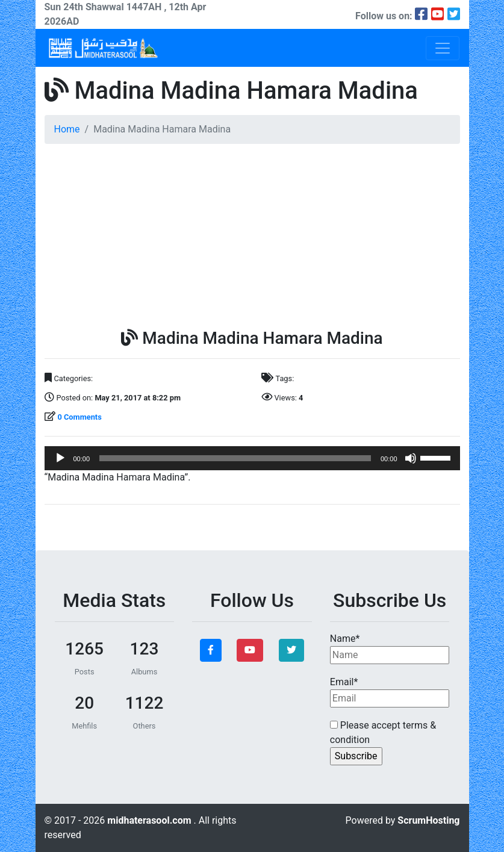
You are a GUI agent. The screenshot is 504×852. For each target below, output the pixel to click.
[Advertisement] (252, 238)
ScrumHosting (428, 820)
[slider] (235, 458)
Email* (390, 692)
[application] (252, 458)
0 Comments (79, 417)
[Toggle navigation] (443, 48)
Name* (390, 648)
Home (67, 129)
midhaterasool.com (150, 820)
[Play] (60, 458)
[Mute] (411, 458)
